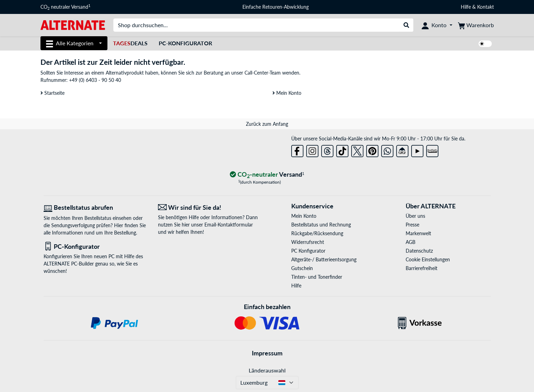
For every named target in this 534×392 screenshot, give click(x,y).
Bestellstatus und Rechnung (321, 225)
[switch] (485, 44)
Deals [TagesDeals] (130, 43)
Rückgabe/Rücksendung (317, 233)
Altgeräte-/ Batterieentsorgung (324, 259)
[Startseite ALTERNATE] (73, 25)
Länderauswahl (267, 370)
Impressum (267, 353)
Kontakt (486, 7)
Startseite (52, 93)
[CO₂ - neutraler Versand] (267, 175)
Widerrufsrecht (308, 242)
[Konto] (437, 25)
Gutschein (302, 268)
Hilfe (466, 7)
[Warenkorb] (476, 25)
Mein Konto (287, 93)
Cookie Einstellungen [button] (428, 259)
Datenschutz (419, 251)
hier (186, 225)
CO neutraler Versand (65, 7)
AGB (411, 242)
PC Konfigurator (308, 251)
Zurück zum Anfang (267, 124)
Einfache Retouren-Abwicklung (276, 7)
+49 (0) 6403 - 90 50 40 (95, 80)
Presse (412, 225)
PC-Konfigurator (185, 43)
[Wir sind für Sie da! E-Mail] (210, 207)
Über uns (415, 216)
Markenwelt (418, 233)
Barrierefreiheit (422, 268)
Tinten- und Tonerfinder (317, 277)
